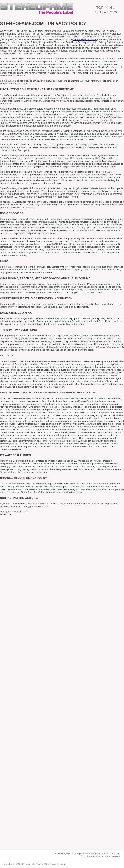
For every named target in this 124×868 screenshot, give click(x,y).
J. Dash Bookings (57, 864)
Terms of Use (16, 864)
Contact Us (42, 864)
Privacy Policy (29, 864)
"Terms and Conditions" (85, 39)
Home (6, 864)
